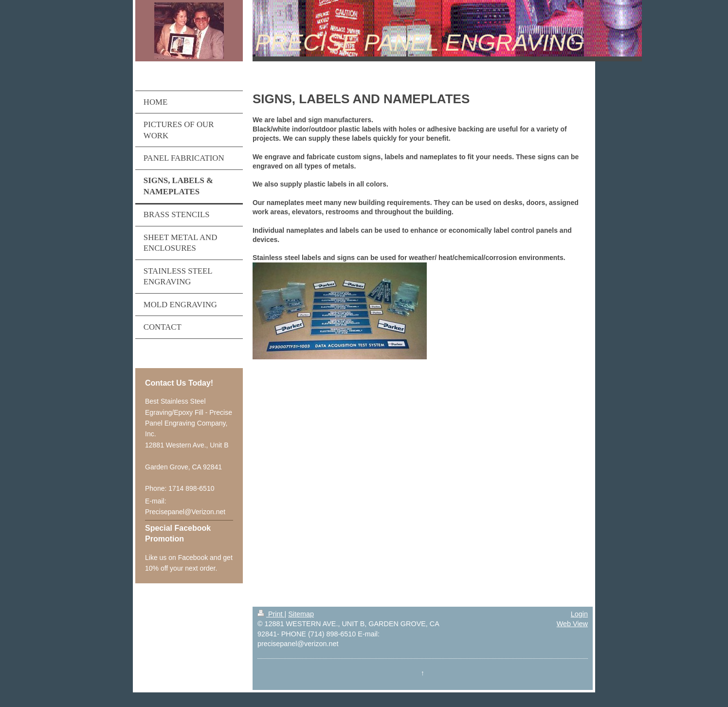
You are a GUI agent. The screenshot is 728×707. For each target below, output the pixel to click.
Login (579, 614)
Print (271, 614)
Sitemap (301, 614)
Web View (572, 624)
